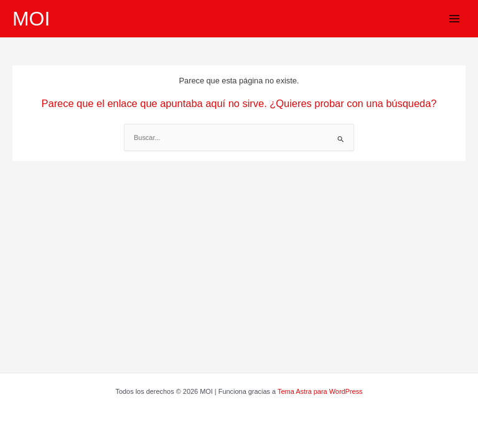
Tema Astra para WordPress (320, 391)
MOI (31, 19)
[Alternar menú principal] (454, 19)
